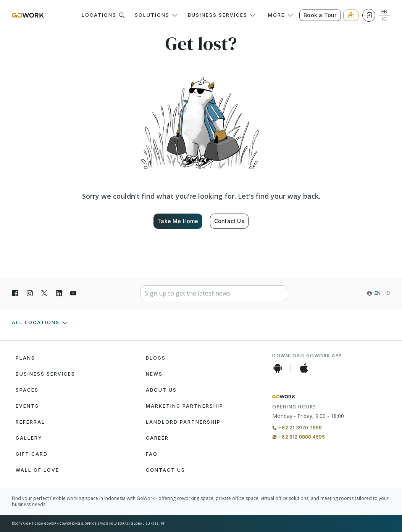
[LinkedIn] (59, 293)
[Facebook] (15, 293)
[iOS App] (304, 368)
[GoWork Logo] (28, 15)
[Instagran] (30, 293)
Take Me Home (178, 221)
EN (384, 12)
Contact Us (229, 221)
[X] (44, 293)
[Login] (369, 15)
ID (384, 19)
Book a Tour (320, 15)
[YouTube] (73, 293)
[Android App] (278, 368)
